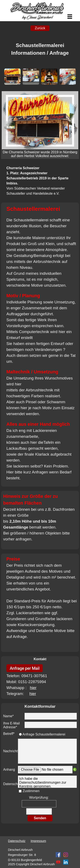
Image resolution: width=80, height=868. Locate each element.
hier (33, 688)
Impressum (38, 841)
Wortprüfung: (39, 798)
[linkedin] (66, 862)
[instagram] (66, 855)
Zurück (40, 28)
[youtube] (58, 862)
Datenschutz (17, 841)
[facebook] (58, 855)
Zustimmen (31, 791)
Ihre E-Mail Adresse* (11, 725)
